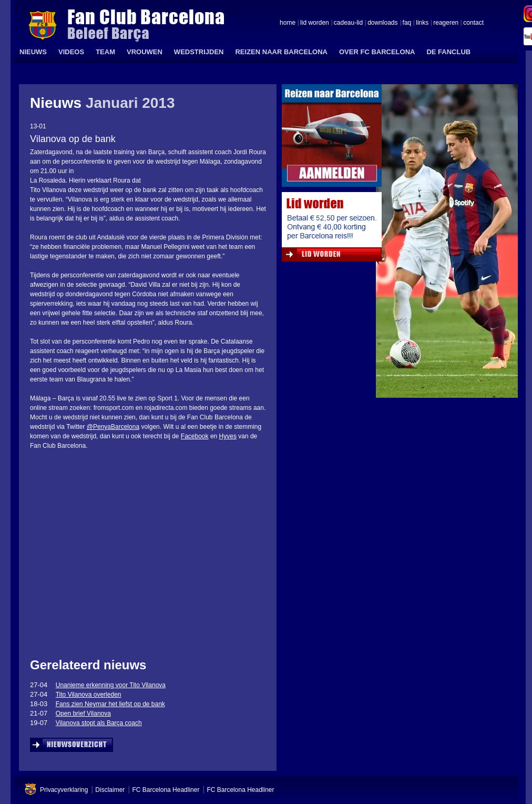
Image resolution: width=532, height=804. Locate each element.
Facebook (195, 436)
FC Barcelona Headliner (166, 790)
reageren (446, 23)
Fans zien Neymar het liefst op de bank (110, 704)
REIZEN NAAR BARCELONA (281, 52)
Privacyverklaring (64, 790)
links (422, 23)
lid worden (315, 23)
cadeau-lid (348, 23)
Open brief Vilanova (83, 713)
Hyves (228, 436)
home (288, 23)
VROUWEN (145, 52)
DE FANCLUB (448, 52)
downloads (382, 23)
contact (473, 23)
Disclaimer (110, 790)
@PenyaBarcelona (113, 427)
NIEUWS (33, 52)
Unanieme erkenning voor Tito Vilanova (111, 685)
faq (407, 23)
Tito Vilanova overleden (89, 695)
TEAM (105, 52)
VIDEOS (71, 52)
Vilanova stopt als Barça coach (99, 723)
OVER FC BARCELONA (377, 52)
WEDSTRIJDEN (199, 52)
